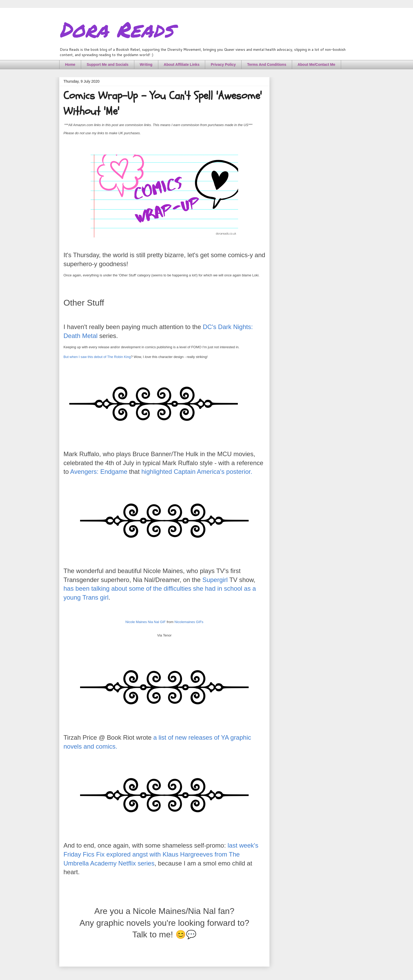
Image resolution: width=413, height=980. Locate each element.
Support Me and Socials (108, 64)
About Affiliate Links (182, 64)
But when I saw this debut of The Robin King (97, 357)
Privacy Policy (223, 64)
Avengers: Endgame (99, 472)
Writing (146, 64)
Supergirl (215, 580)
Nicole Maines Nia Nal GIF (146, 622)
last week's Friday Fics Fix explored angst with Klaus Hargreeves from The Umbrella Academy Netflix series (161, 854)
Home (70, 64)
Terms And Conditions (267, 64)
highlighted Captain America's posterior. (197, 472)
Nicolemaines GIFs (189, 622)
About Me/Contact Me (316, 64)
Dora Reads (116, 29)
